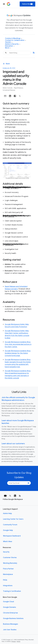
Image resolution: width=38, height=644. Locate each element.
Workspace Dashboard (12, 536)
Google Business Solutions (13, 618)
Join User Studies (10, 630)
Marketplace (8, 574)
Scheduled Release (9, 90)
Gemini (9, 42)
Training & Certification (12, 591)
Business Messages (10, 624)
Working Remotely (10, 563)
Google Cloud (8, 602)
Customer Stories (10, 558)
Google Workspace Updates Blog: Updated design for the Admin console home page (18, 353)
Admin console (8, 88)
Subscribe (28, 4)
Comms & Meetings (14, 38)
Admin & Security (13, 44)
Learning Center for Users (13, 519)
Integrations (8, 586)
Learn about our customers (13, 444)
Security (6, 552)
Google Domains (9, 607)
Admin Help (7, 513)
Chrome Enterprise (10, 613)
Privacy (14, 641)
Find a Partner (8, 569)
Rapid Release (19, 88)
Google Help (8, 530)
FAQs (5, 580)
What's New (8, 542)
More (8, 48)
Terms (19, 641)
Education (10, 46)
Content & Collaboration (15, 40)
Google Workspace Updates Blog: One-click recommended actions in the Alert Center (18, 344)
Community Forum (10, 525)
